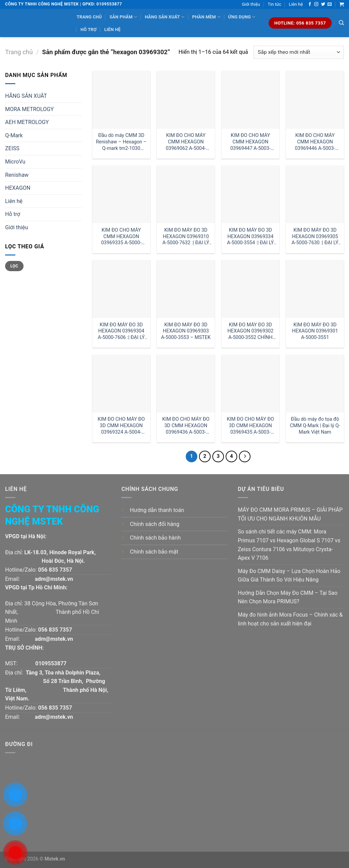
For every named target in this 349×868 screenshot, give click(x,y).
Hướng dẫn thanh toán (157, 510)
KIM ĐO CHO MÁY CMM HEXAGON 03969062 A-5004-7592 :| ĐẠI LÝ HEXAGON (186, 142)
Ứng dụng (242, 17)
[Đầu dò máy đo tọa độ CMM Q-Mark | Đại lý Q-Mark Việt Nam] (315, 384)
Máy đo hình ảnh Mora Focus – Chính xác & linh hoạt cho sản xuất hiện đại (290, 619)
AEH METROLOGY (27, 122)
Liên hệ (296, 4)
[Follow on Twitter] (323, 4)
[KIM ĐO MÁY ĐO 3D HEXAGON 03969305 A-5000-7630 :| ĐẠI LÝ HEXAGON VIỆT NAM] (315, 195)
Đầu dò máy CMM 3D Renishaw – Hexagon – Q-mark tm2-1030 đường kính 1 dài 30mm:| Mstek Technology (121, 142)
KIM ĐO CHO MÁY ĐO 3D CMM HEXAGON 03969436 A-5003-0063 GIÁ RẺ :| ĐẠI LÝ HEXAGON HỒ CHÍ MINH (186, 426)
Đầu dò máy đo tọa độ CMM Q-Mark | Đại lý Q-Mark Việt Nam (315, 425)
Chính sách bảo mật (154, 552)
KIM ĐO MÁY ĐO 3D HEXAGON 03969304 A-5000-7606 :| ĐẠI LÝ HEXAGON (121, 331)
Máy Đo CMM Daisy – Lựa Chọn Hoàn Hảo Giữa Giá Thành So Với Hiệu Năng (289, 576)
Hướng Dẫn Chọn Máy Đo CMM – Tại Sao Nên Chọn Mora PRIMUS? (288, 597)
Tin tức (274, 4)
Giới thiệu (251, 4)
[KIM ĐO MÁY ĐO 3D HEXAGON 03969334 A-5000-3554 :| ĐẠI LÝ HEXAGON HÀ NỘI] (251, 195)
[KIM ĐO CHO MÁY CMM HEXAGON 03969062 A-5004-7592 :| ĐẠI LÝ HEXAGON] (186, 100)
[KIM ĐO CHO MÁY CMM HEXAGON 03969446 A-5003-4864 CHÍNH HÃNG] (315, 100)
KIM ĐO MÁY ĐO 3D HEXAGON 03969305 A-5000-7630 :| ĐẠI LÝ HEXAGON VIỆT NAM (315, 237)
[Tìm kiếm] (341, 23)
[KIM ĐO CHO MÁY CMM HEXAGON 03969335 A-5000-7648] (121, 195)
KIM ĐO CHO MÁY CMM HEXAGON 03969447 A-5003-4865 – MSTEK (251, 142)
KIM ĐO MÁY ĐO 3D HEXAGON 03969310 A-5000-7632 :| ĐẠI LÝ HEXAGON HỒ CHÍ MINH (186, 237)
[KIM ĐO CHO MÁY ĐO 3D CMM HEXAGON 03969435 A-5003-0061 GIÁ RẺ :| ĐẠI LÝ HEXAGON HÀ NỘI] (251, 384)
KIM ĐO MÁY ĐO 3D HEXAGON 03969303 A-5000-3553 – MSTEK (186, 331)
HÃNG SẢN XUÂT (26, 96)
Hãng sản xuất (165, 17)
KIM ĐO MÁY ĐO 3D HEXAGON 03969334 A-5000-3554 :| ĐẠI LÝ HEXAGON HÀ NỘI (250, 237)
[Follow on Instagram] (316, 4)
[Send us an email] (330, 4)
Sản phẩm (123, 17)
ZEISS (12, 148)
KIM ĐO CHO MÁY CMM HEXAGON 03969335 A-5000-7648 (121, 237)
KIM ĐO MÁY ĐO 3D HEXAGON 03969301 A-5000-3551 (315, 331)
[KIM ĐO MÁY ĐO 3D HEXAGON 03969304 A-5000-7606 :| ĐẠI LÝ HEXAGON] (121, 289)
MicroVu (15, 162)
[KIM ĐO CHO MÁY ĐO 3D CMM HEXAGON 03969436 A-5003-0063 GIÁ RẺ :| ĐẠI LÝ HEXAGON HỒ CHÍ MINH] (186, 384)
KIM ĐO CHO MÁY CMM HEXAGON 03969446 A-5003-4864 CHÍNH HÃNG (315, 142)
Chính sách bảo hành (155, 538)
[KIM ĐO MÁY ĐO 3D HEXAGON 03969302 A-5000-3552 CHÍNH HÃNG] (251, 289)
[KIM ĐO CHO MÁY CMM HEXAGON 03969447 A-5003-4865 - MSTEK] (251, 100)
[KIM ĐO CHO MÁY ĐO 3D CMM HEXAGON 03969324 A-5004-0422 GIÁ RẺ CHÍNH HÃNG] (121, 384)
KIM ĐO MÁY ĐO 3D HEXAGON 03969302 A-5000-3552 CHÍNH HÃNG (250, 331)
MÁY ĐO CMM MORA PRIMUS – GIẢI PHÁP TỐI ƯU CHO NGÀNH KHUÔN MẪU (290, 514)
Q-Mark (14, 135)
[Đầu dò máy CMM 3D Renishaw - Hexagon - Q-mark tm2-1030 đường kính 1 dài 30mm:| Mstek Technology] (121, 100)
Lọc (14, 266)
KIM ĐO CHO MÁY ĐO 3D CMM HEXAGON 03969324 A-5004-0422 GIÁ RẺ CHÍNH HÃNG (122, 426)
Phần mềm (206, 17)
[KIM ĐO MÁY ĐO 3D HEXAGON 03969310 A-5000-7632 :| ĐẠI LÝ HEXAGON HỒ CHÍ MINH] (186, 195)
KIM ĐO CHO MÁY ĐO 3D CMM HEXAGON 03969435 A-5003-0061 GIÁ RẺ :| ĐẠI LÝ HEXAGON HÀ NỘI (251, 426)
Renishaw (17, 175)
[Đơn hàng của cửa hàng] (299, 52)
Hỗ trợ (88, 29)
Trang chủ (89, 17)
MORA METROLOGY (29, 109)
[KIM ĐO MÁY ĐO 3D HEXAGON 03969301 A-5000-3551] (315, 289)
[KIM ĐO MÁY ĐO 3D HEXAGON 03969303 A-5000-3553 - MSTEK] (186, 289)
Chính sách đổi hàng (155, 524)
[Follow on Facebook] (310, 4)
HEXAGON (18, 188)
